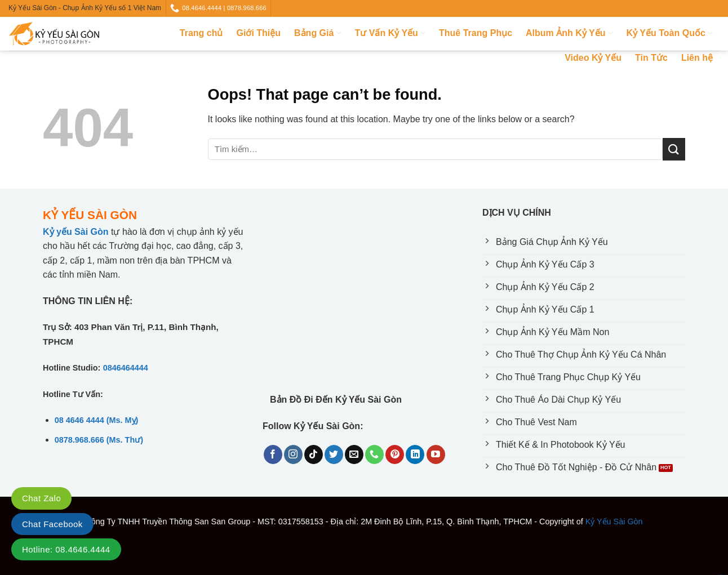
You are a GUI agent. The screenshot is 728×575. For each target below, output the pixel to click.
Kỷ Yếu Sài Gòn (614, 521)
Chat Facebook (52, 524)
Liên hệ (697, 58)
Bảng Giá (318, 33)
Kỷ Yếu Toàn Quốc (670, 33)
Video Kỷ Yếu (593, 58)
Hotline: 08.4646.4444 (66, 549)
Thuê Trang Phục (476, 33)
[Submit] (674, 149)
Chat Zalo (41, 498)
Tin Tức (651, 58)
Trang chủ (201, 33)
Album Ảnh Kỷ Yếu (569, 33)
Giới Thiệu (259, 33)
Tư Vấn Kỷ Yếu (390, 33)
